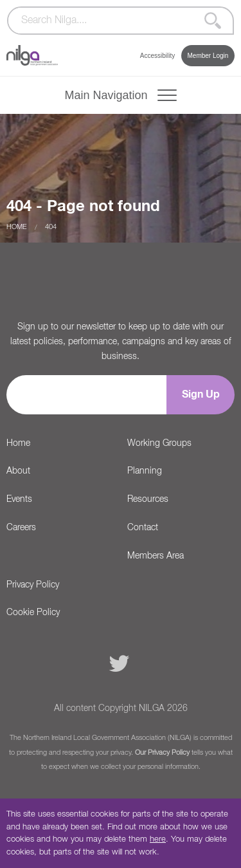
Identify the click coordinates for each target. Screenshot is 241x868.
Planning (145, 471)
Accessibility (157, 56)
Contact (143, 528)
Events (19, 499)
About (18, 471)
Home (17, 227)
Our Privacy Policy (162, 753)
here (158, 839)
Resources (148, 499)
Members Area (156, 556)
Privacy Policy (33, 585)
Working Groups (159, 443)
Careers (21, 528)
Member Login (208, 56)
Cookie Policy (33, 613)
